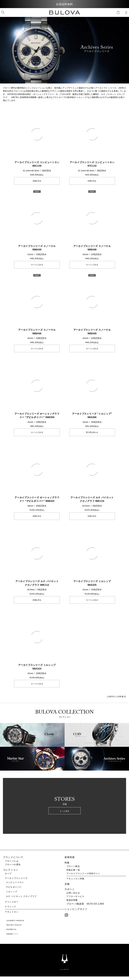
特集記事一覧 (73, 873)
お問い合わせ (73, 896)
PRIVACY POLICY (14, 929)
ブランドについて (13, 861)
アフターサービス (75, 900)
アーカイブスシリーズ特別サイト (83, 877)
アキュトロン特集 (75, 882)
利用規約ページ (12, 938)
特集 (67, 866)
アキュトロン (12, 915)
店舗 (67, 887)
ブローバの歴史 (13, 868)
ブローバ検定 (73, 870)
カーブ (8, 877)
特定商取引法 (11, 933)
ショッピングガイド (76, 913)
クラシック (10, 910)
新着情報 (70, 861)
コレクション (11, 873)
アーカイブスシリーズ (16, 882)
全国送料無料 (64, 4)
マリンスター (12, 905)
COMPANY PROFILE (15, 924)
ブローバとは (12, 864)
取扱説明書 (72, 903)
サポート (70, 893)
